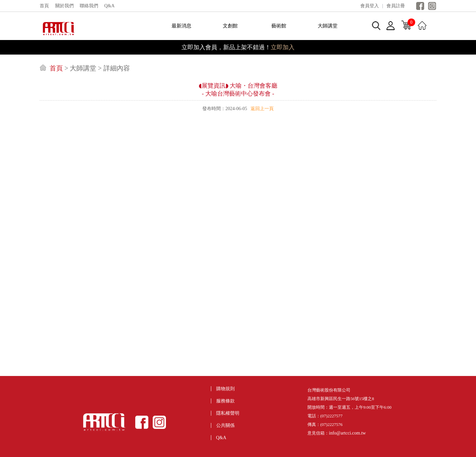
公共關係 (225, 425)
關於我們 (64, 6)
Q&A (110, 6)
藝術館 (279, 26)
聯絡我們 (89, 6)
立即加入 (283, 47)
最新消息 (181, 26)
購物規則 (225, 389)
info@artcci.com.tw (347, 433)
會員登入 (370, 6)
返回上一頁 (262, 109)
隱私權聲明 (228, 413)
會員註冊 (396, 6)
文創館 (230, 26)
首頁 (44, 6)
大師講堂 (328, 26)
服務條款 (225, 401)
